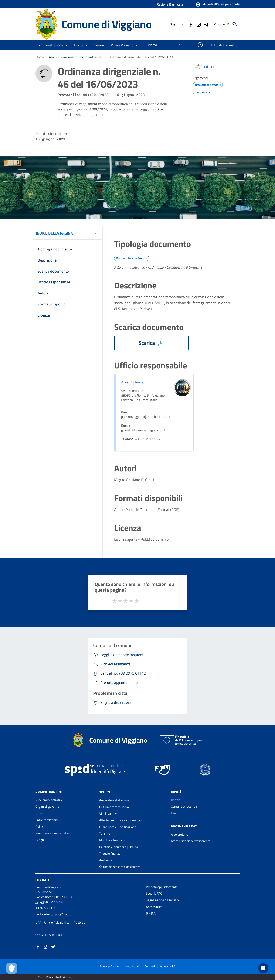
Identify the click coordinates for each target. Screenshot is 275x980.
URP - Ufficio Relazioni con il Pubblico (60, 923)
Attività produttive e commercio (120, 820)
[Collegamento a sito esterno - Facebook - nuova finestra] (191, 24)
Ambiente (106, 860)
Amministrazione (61, 57)
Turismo (105, 834)
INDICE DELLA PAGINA (56, 233)
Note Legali (132, 966)
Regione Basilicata (170, 4)
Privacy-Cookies (110, 966)
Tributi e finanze (110, 853)
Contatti (42, 880)
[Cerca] (235, 24)
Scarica (151, 343)
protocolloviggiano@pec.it (53, 914)
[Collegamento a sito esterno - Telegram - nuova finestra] (206, 24)
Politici (40, 827)
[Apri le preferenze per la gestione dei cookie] (12, 968)
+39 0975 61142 (46, 908)
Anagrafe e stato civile (114, 800)
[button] (218, 4)
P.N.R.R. (151, 913)
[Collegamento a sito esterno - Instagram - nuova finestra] (198, 24)
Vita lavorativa (109, 814)
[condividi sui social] (204, 67)
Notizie (176, 800)
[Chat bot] (263, 968)
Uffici (39, 813)
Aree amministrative (49, 800)
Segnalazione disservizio (162, 900)
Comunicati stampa (184, 807)
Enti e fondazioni (47, 820)
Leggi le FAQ (154, 893)
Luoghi (40, 840)
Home (40, 57)
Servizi (105, 792)
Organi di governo (47, 807)
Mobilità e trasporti (112, 840)
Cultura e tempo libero (114, 807)
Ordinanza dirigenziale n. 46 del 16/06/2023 (141, 57)
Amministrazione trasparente (191, 841)
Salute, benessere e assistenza (120, 867)
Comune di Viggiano (106, 24)
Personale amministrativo (53, 833)
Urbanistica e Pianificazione (118, 827)
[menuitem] (149, 45)
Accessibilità (154, 907)
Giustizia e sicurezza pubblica (119, 847)
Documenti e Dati (91, 57)
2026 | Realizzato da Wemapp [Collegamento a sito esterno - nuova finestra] (56, 977)
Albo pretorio (179, 834)
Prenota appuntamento (162, 887)
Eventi (175, 813)
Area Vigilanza (132, 382)
